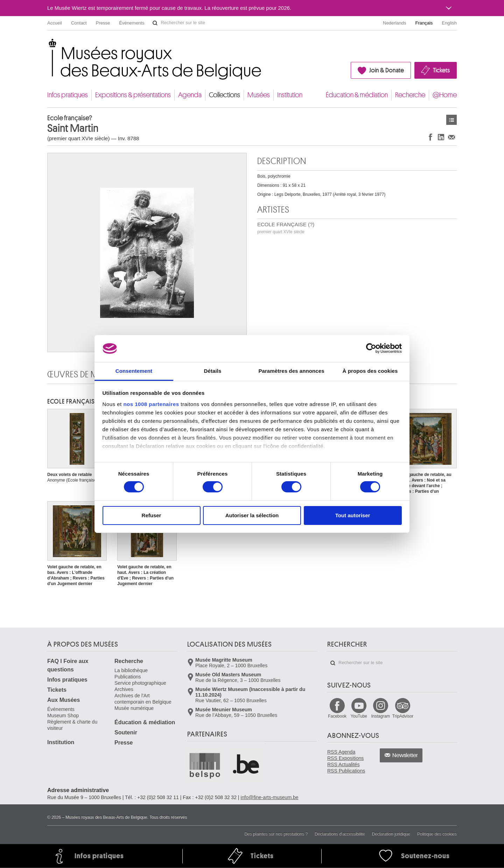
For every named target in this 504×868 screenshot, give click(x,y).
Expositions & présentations (133, 95)
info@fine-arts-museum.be (269, 797)
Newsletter (405, 755)
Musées (259, 95)
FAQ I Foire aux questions (68, 665)
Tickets (441, 70)
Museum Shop (63, 716)
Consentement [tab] (134, 371)
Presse (103, 23)
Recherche (410, 95)
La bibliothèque (131, 670)
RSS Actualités (344, 764)
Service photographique (140, 683)
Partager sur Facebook (430, 137)
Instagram (381, 716)
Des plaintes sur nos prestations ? (276, 834)
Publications (128, 677)
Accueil (55, 23)
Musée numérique (134, 708)
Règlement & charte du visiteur (72, 725)
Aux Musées (64, 700)
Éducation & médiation (357, 95)
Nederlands (395, 23)
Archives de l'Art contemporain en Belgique (143, 699)
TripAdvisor (403, 716)
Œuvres (451, 120)
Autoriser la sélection (252, 515)
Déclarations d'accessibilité (340, 834)
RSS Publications (346, 771)
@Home (445, 95)
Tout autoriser (353, 515)
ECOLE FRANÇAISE (72, 401)
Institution (290, 95)
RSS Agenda (341, 752)
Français (424, 23)
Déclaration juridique (391, 834)
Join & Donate (387, 70)
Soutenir (126, 732)
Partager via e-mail (451, 137)
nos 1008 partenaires (151, 404)
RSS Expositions (345, 758)
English (449, 23)
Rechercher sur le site (155, 23)
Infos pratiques (68, 95)
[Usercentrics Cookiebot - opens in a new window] (371, 348)
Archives (124, 689)
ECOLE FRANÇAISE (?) (286, 228)
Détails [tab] (213, 371)
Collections (225, 95)
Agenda (190, 95)
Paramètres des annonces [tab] (291, 371)
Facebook (337, 716)
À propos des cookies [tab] (370, 371)
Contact (79, 23)
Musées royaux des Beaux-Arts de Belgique (48, 45)
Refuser (152, 515)
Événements (132, 23)
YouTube (359, 716)
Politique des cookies (437, 834)
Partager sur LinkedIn (441, 137)
